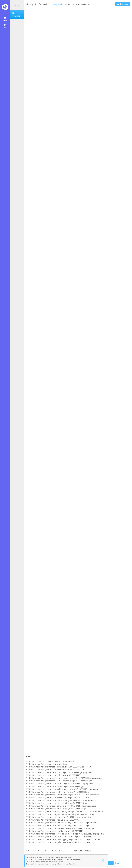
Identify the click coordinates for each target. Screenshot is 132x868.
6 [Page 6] (56, 851)
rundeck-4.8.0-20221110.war (79, 4)
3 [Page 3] (45, 851)
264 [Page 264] (75, 851)
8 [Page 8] (63, 851)
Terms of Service (57, 862)
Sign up (108, 863)
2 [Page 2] (42, 851)
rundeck (44, 4)
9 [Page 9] (67, 851)
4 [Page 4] (49, 851)
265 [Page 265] (81, 851)
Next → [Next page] (88, 851)
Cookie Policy (30, 862)
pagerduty (17, 5)
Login (118, 863)
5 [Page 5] (52, 851)
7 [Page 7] (59, 851)
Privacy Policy (40, 862)
